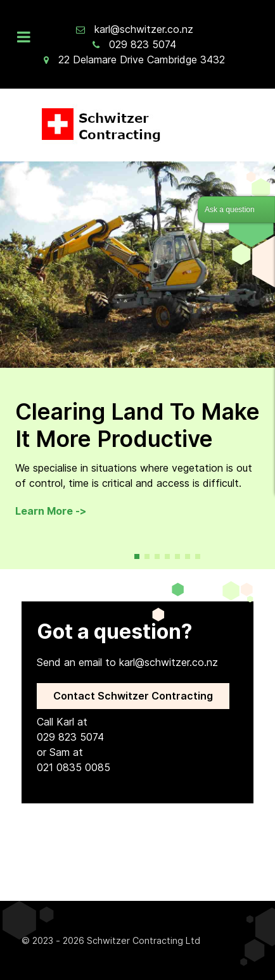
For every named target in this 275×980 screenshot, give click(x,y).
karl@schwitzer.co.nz (144, 29)
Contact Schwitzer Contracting (133, 696)
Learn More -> (51, 511)
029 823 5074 (143, 44)
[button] (137, 556)
